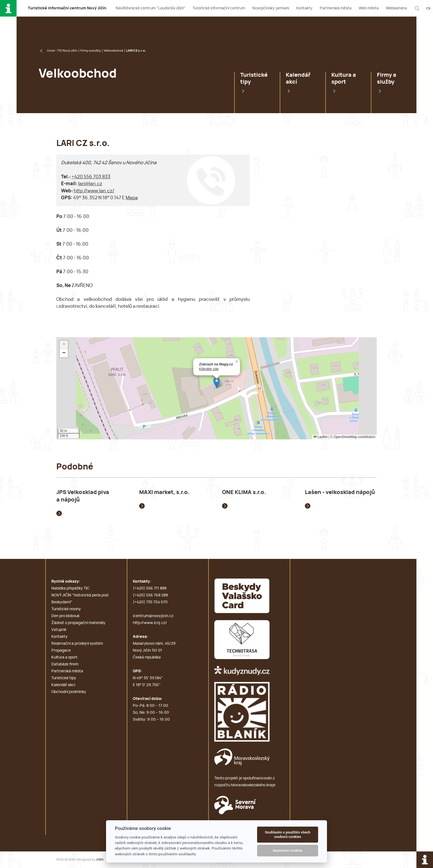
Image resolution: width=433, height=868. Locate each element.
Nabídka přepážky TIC (70, 588)
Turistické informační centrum (219, 8)
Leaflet (320, 437)
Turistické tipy (254, 79)
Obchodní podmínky (69, 692)
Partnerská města (336, 8)
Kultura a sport (344, 79)
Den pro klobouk (65, 616)
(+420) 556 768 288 (150, 595)
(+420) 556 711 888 (150, 588)
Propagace (61, 651)
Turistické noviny (66, 609)
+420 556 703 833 (91, 177)
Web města (369, 8)
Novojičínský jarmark (271, 8)
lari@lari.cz (90, 184)
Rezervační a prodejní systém (77, 644)
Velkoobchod (113, 51)
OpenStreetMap (345, 437)
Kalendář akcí (298, 79)
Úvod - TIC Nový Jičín (62, 51)
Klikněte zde (209, 369)
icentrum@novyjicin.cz (153, 616)
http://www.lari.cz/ (94, 191)
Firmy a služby (91, 51)
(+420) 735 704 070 (150, 602)
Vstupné (59, 630)
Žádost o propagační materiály (78, 623)
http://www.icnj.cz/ (150, 623)
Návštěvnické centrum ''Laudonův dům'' (151, 8)
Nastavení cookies (288, 850)
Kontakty (304, 8)
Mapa (132, 198)
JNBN (100, 860)
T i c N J (67, 8)
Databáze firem (65, 664)
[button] (217, 383)
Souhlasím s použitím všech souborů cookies (288, 834)
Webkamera (396, 8)
